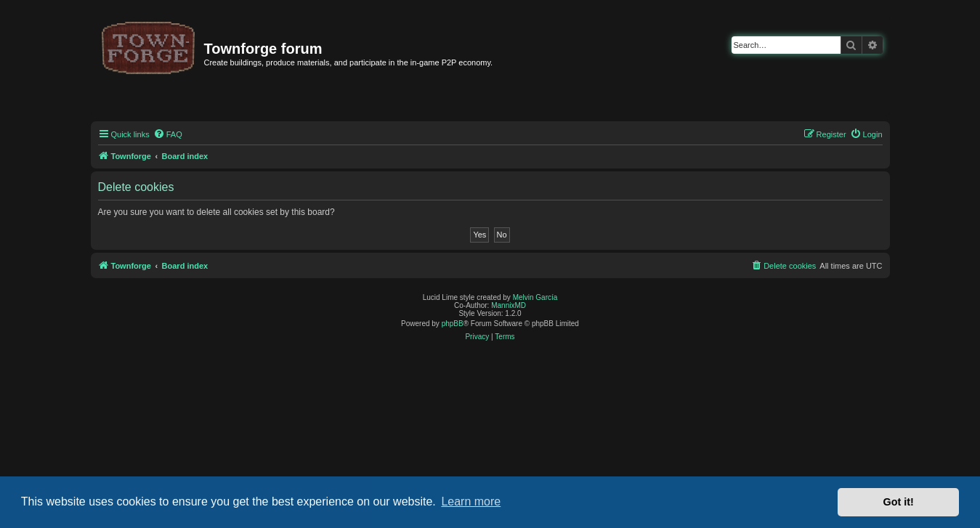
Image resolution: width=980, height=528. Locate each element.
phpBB (453, 324)
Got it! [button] (899, 502)
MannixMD (509, 305)
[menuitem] (168, 134)
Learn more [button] (471, 501)
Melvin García (535, 297)
